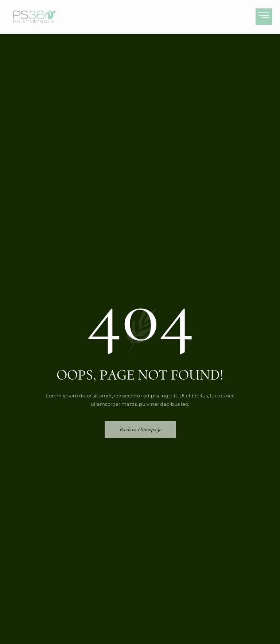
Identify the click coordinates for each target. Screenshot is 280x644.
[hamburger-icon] (264, 14)
